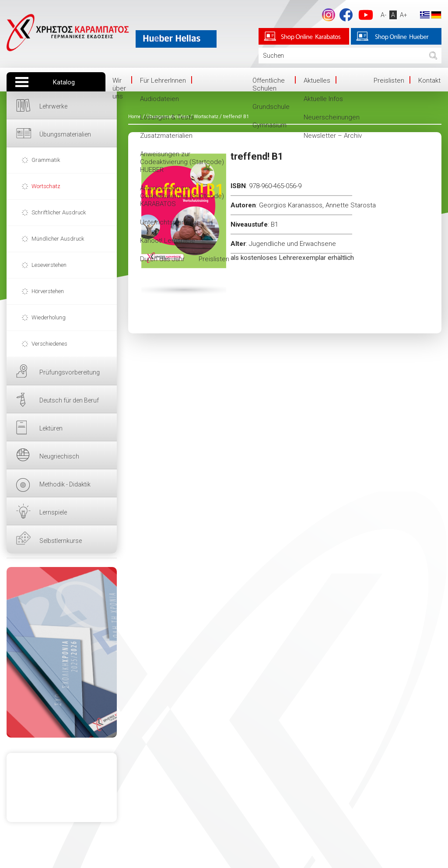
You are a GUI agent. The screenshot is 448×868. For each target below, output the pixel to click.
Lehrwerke (53, 106)
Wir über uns (119, 88)
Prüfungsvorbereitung (70, 372)
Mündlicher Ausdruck (58, 239)
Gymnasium (269, 125)
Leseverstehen (49, 265)
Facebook (346, 15)
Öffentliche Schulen (269, 84)
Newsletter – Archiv (333, 136)
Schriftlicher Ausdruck (59, 212)
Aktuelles (317, 80)
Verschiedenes (49, 344)
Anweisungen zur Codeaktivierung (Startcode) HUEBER (182, 162)
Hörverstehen (48, 291)
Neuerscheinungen (332, 117)
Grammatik (46, 160)
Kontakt (429, 80)
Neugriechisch (59, 456)
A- (383, 15)
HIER (62, 652)
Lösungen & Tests (167, 117)
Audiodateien (159, 99)
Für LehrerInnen (163, 80)
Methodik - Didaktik (65, 484)
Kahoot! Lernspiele (168, 241)
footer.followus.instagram (329, 15)
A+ (404, 15)
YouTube (366, 15)
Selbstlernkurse (61, 541)
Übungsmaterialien (65, 134)
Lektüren (51, 428)
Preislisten (214, 259)
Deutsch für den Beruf (69, 400)
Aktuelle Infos (323, 99)
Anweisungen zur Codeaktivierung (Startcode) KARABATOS (182, 196)
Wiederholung (49, 317)
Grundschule (271, 107)
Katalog (64, 82)
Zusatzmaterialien (166, 136)
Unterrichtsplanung (168, 222)
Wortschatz (46, 186)
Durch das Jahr (162, 259)
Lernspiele (53, 512)
